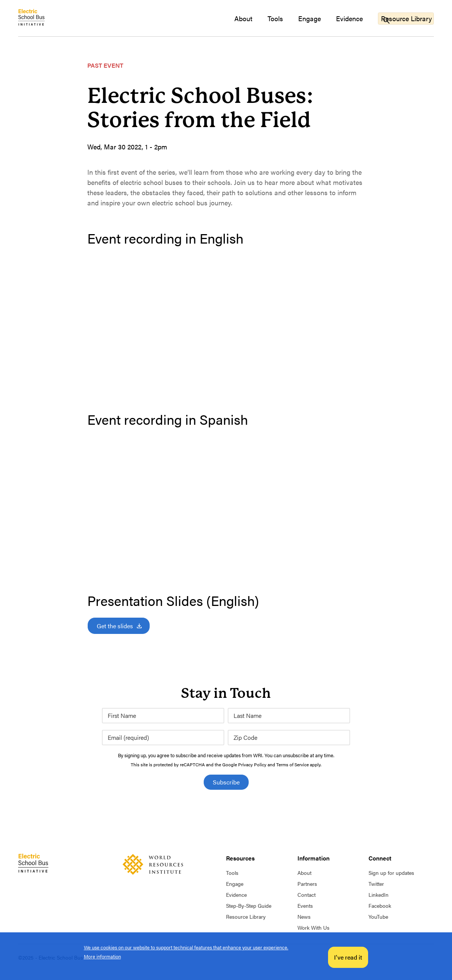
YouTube (378, 916)
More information (102, 956)
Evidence (335, 18)
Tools (261, 18)
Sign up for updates (391, 873)
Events (305, 905)
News (304, 916)
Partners (307, 884)
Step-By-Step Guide (249, 905)
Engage (295, 18)
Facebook (380, 905)
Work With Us (313, 927)
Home (33, 18)
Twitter (376, 884)
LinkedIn (378, 895)
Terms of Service (293, 764)
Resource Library (402, 18)
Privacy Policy (252, 764)
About (229, 18)
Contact (306, 895)
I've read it (348, 957)
